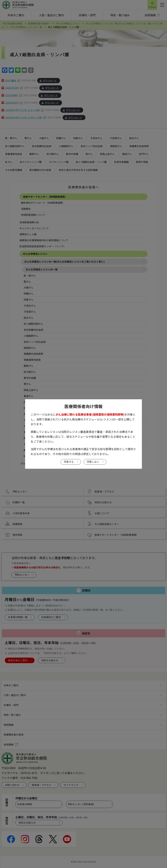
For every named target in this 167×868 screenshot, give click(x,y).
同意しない (93, 462)
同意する (69, 462)
